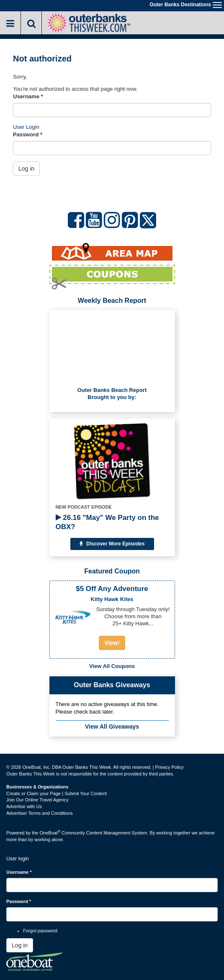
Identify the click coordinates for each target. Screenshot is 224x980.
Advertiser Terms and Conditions (40, 813)
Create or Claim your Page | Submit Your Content (57, 793)
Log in (26, 169)
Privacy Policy (169, 767)
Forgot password (40, 931)
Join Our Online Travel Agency (37, 800)
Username (28, 96)
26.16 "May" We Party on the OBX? (107, 522)
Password (28, 134)
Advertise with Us (24, 806)
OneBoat (50, 833)
